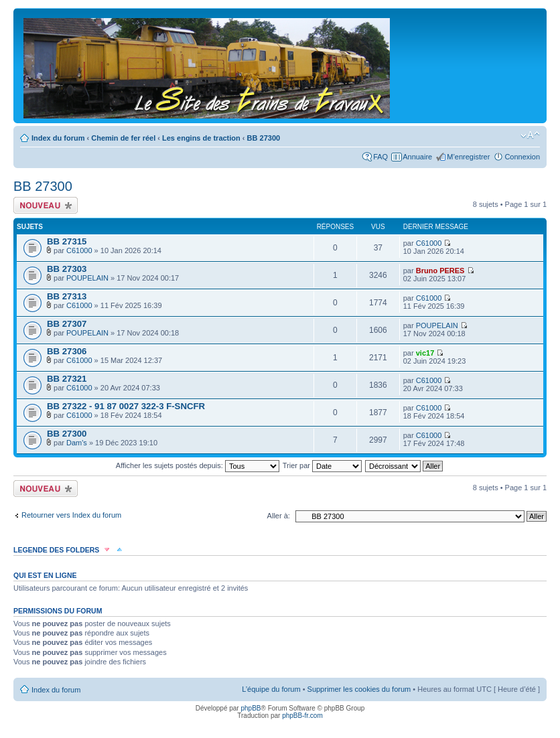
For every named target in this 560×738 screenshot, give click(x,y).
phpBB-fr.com (302, 716)
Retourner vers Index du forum (71, 515)
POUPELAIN (87, 278)
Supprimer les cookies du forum (359, 689)
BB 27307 (67, 324)
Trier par (322, 465)
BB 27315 (67, 241)
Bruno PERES (440, 271)
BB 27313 (67, 296)
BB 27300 (264, 138)
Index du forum (58, 138)
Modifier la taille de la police (530, 135)
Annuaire (417, 157)
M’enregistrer (468, 157)
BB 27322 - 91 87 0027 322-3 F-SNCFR (126, 406)
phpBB (251, 708)
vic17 (425, 353)
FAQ (380, 157)
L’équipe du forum (271, 689)
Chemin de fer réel (123, 138)
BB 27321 (67, 379)
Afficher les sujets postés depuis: (198, 465)
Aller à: (279, 516)
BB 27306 (67, 351)
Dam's (77, 443)
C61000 (79, 250)
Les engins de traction (201, 138)
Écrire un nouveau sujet (46, 205)
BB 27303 (67, 269)
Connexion (522, 157)
